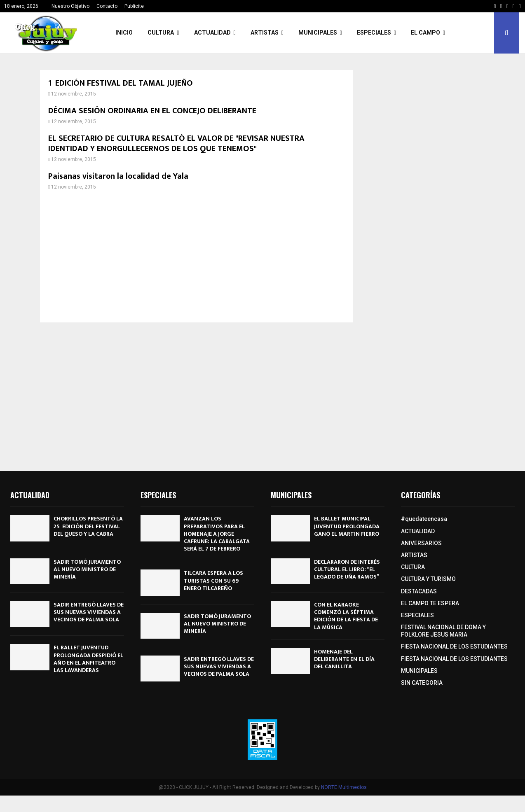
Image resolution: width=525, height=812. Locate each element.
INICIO (124, 33)
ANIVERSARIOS (421, 543)
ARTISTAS (265, 33)
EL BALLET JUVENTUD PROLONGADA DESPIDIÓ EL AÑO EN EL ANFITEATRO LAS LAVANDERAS (88, 659)
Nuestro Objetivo (70, 6)
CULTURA (161, 33)
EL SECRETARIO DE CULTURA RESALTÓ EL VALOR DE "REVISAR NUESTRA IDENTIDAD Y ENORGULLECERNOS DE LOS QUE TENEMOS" (176, 143)
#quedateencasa (424, 519)
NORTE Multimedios (344, 787)
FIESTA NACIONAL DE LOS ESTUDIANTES (454, 646)
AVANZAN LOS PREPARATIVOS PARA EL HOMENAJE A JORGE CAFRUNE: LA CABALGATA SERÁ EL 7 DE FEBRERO (217, 534)
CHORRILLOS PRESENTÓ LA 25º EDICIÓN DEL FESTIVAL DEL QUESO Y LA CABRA (88, 526)
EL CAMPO (425, 33)
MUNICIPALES (318, 33)
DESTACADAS (419, 591)
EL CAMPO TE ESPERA (430, 603)
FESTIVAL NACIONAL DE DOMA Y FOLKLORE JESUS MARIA (443, 631)
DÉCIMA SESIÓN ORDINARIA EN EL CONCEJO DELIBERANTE (152, 111)
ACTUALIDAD (212, 33)
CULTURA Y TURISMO (428, 579)
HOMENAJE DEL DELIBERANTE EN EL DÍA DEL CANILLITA (344, 659)
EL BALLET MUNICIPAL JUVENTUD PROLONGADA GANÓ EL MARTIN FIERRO (347, 526)
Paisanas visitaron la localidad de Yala (118, 176)
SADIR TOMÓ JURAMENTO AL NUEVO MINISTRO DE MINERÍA (87, 569)
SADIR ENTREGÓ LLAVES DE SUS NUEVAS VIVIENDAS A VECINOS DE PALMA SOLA (89, 612)
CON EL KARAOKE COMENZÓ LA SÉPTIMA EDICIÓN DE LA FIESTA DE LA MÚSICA (346, 616)
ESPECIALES (374, 33)
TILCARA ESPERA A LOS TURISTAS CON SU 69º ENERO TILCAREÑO (213, 580)
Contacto (107, 6)
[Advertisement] (197, 257)
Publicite (134, 6)
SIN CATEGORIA (422, 683)
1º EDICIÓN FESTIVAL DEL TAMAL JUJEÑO (121, 83)
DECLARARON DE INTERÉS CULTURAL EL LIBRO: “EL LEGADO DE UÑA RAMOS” (347, 569)
